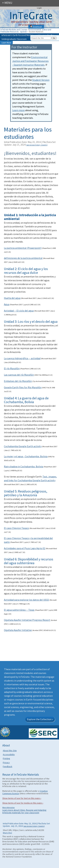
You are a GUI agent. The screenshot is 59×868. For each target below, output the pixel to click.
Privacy (6, 763)
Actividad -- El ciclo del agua (19, 311)
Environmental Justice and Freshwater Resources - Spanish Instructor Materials (30, 61)
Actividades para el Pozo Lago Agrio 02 (25, 548)
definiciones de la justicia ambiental (23, 258)
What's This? (7, 833)
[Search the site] (41, 38)
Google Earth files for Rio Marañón (23, 387)
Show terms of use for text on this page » (22, 798)
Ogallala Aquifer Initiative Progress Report (27, 620)
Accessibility (9, 754)
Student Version (41, 80)
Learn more (18, 110)
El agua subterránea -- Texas (19, 610)
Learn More (6, 43)
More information (8, 808)
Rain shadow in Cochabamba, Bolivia (24, 466)
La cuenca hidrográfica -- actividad (22, 358)
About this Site (10, 751)
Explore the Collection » (40, 719)
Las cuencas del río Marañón (19, 375)
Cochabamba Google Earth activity (23, 446)
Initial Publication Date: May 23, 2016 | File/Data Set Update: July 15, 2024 (30, 143)
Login (39, 8)
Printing (6, 758)
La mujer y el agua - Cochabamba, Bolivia (26, 456)
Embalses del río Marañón (18, 381)
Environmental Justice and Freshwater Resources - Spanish (26, 31)
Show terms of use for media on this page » (23, 803)
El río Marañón (12, 368)
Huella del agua (12, 298)
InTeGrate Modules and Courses (14, 30)
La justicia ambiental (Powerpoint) (23, 248)
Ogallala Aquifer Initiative (18, 630)
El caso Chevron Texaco (16, 528)
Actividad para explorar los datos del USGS (26, 600)
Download (36, 27)
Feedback (8, 766)
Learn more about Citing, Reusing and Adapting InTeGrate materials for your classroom (24, 811)
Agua (7, 304)
